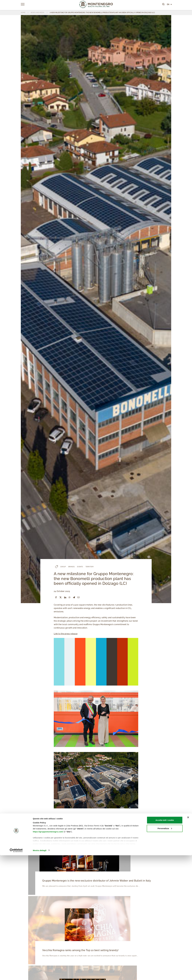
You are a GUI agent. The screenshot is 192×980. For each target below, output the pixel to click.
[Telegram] (74, 597)
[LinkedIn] (65, 597)
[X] (61, 597)
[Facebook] (56, 597)
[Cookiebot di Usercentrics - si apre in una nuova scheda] (16, 975)
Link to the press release (66, 634)
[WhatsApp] (70, 597)
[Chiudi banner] (188, 942)
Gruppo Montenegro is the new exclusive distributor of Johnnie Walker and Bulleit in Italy (96, 881)
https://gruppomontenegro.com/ (48, 956)
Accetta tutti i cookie (165, 945)
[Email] (78, 597)
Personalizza (165, 953)
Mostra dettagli (40, 975)
